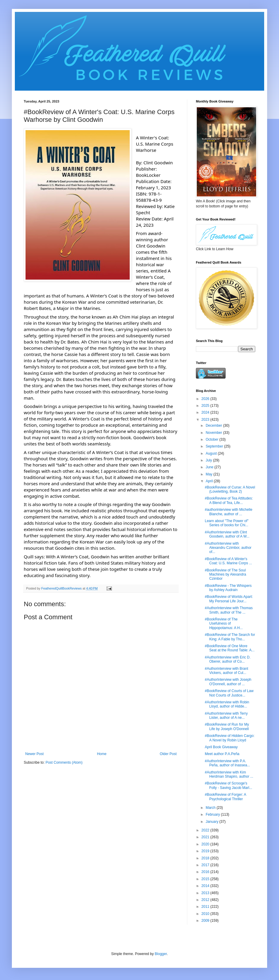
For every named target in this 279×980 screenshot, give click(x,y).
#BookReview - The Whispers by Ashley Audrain (228, 588)
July (209, 460)
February (213, 814)
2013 (206, 893)
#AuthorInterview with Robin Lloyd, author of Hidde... (227, 704)
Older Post (168, 754)
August (212, 453)
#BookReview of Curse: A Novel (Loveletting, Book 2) (230, 489)
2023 (206, 420)
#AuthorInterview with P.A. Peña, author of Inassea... (227, 763)
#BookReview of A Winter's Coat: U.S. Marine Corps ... (228, 561)
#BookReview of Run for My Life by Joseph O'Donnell (227, 727)
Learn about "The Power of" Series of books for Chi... (227, 523)
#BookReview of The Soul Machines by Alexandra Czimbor (225, 575)
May (210, 474)
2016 (206, 872)
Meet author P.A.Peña (222, 754)
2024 (206, 412)
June (210, 467)
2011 (206, 907)
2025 (206, 406)
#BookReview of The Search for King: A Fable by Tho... (230, 637)
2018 (206, 858)
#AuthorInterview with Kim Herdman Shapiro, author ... (229, 774)
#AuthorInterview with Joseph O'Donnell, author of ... (228, 682)
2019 (206, 851)
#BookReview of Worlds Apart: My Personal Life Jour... (229, 599)
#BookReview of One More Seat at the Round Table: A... (230, 648)
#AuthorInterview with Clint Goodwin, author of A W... (227, 534)
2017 (206, 865)
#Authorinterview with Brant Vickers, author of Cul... (226, 671)
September (215, 446)
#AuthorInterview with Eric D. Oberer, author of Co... (228, 659)
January (213, 822)
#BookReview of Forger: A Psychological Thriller (225, 797)
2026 (206, 399)
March (211, 808)
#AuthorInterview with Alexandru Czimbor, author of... (228, 548)
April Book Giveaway (221, 747)
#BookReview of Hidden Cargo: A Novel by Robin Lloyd (230, 738)
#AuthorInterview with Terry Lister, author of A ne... (226, 716)
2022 (206, 830)
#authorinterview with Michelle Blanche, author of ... (229, 512)
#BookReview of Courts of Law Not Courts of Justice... (229, 693)
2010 (206, 914)
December (214, 426)
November (214, 433)
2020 (206, 844)
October (213, 439)
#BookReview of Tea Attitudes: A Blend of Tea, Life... (229, 500)
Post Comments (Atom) (64, 762)
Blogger (161, 954)
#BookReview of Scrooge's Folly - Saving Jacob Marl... (229, 785)
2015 (206, 879)
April (210, 481)
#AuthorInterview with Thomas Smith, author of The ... (229, 610)
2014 (206, 886)
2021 (206, 837)
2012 (206, 900)
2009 (206, 921)
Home (102, 754)
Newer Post (34, 754)
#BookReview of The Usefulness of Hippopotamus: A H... (224, 624)
